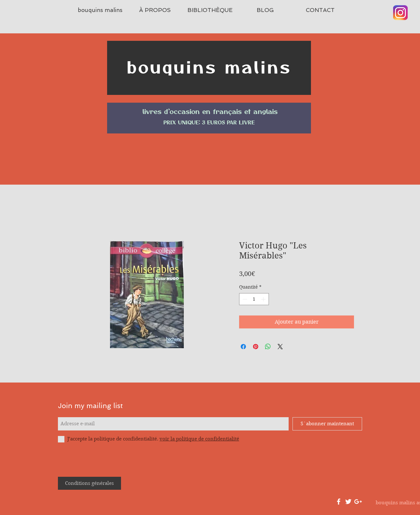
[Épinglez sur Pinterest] (256, 347)
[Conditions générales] (89, 483)
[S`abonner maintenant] (327, 424)
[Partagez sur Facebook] (243, 347)
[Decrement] (244, 299)
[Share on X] (280, 347)
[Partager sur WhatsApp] (268, 347)
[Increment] (264, 299)
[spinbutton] (254, 299)
